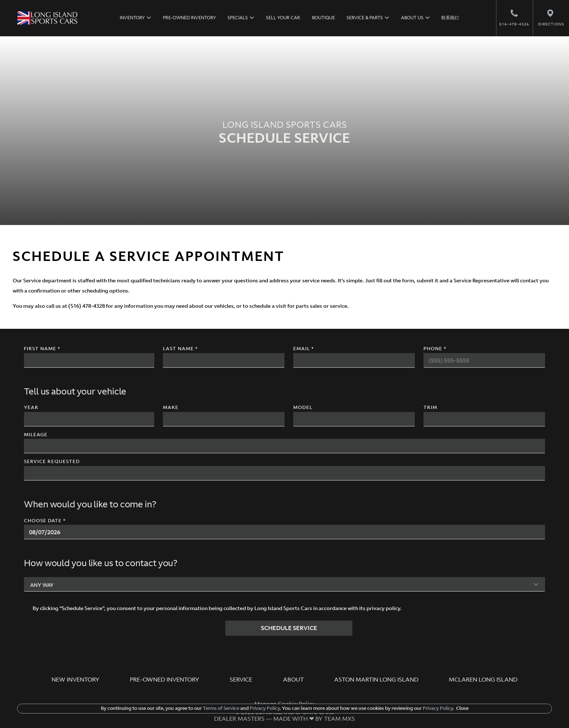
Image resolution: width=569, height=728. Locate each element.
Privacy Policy (264, 708)
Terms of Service (221, 708)
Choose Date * (45, 521)
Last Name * (180, 349)
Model (303, 408)
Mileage (36, 435)
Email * (304, 349)
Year (31, 408)
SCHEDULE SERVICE (289, 628)
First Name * (42, 349)
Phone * (435, 349)
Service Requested (52, 462)
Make (171, 408)
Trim (430, 408)
